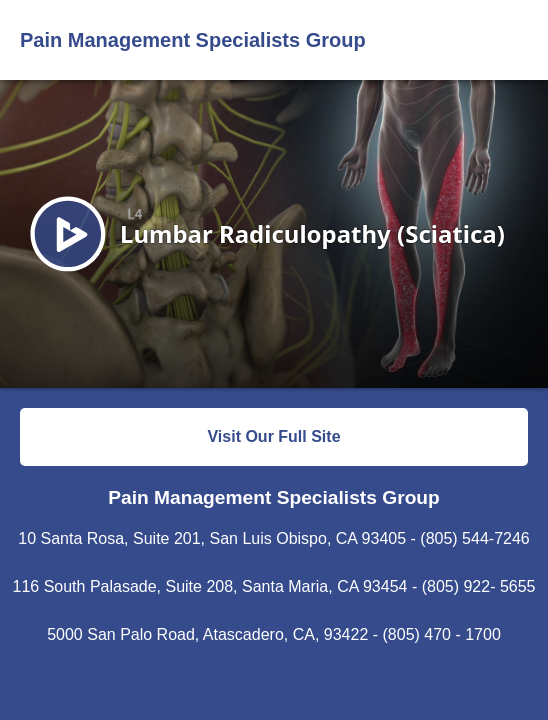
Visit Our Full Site (273, 436)
